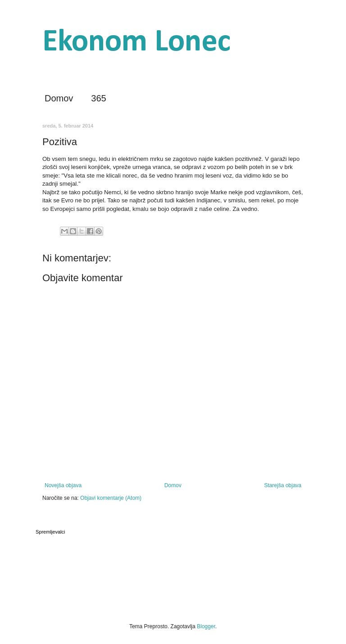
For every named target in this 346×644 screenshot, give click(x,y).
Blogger (206, 626)
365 (98, 98)
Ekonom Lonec (137, 43)
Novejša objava (63, 485)
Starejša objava (283, 485)
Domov (59, 98)
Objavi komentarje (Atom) (111, 498)
